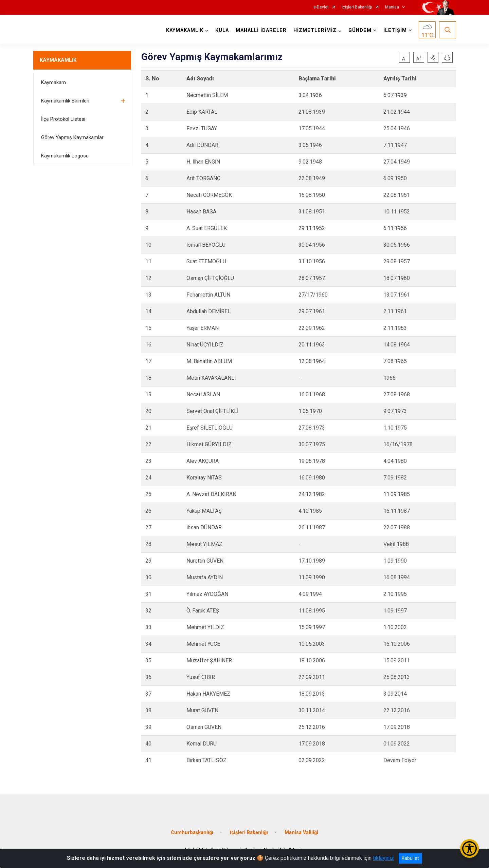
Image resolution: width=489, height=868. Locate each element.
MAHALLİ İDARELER (261, 30)
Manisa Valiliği (301, 833)
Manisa (392, 7)
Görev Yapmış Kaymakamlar (72, 137)
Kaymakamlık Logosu (65, 156)
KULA (222, 30)
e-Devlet (321, 7)
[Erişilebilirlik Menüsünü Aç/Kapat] (469, 848)
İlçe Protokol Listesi (63, 119)
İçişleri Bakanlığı (357, 7)
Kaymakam (53, 82)
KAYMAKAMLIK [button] (185, 30)
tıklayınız (383, 858)
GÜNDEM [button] (360, 30)
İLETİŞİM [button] (395, 30)
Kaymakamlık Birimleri (65, 101)
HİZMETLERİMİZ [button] (315, 30)
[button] (433, 57)
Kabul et (410, 858)
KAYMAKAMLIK (58, 60)
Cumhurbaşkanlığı (192, 833)
